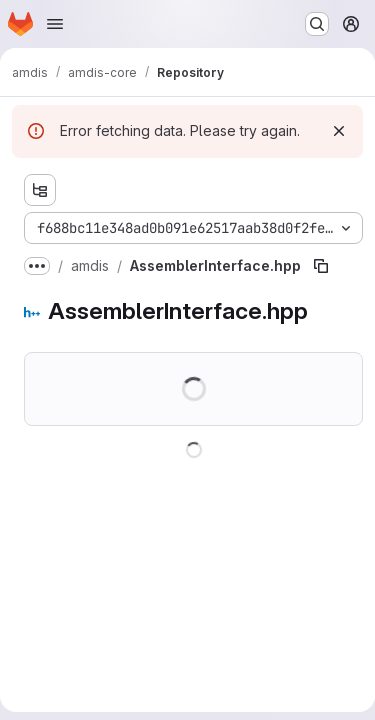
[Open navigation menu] (55, 24)
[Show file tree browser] (40, 190)
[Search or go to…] (317, 24)
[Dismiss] (339, 131)
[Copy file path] (321, 266)
